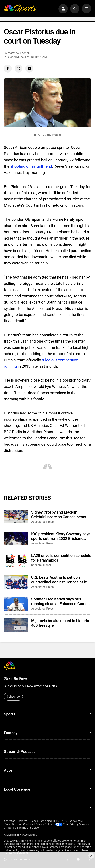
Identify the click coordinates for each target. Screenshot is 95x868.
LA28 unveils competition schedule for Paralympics (61, 558)
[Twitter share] (19, 69)
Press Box (11, 824)
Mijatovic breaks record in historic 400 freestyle (60, 623)
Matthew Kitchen (19, 53)
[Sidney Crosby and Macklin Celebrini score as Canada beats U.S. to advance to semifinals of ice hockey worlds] (16, 517)
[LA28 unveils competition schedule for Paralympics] (16, 560)
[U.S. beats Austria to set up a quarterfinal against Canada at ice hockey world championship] (16, 582)
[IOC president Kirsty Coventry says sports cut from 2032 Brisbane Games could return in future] (16, 538)
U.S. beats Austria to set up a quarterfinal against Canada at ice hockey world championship (60, 580)
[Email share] (29, 69)
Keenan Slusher (41, 565)
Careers (22, 821)
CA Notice (10, 828)
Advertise (10, 821)
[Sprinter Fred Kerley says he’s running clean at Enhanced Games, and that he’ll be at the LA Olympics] (16, 604)
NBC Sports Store (72, 821)
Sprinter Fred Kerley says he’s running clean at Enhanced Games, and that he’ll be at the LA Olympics (61, 601)
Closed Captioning (41, 821)
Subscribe (13, 696)
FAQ (57, 821)
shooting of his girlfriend (31, 166)
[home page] (20, 9)
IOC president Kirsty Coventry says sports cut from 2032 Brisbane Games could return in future (61, 536)
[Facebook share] (8, 69)
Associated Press (42, 522)
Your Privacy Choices (76, 824)
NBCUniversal (28, 835)
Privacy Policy (44, 824)
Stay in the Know (15, 678)
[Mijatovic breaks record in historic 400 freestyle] (16, 625)
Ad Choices (26, 824)
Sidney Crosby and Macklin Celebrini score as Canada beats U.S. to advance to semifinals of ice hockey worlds (59, 515)
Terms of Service (29, 828)
